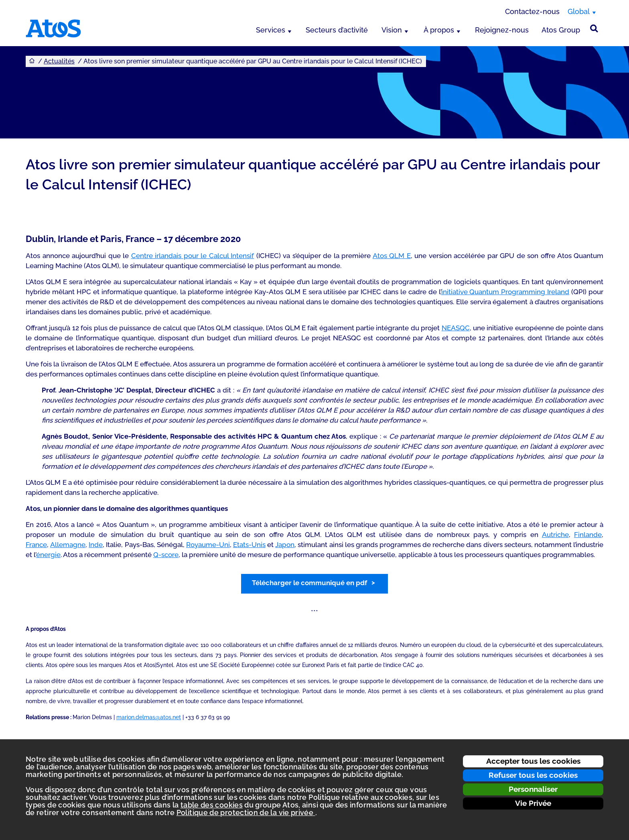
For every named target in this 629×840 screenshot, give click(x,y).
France (36, 545)
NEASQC (456, 328)
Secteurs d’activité (337, 30)
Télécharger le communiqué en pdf (309, 583)
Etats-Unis (249, 545)
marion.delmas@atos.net (149, 717)
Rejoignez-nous (502, 30)
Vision (392, 30)
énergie (48, 555)
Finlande (588, 535)
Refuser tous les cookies (533, 775)
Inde (96, 545)
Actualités (59, 61)
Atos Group (561, 30)
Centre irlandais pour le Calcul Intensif (193, 256)
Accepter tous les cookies (533, 761)
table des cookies (212, 805)
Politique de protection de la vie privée (246, 813)
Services (271, 30)
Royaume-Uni (208, 545)
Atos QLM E (392, 256)
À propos (439, 30)
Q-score (166, 555)
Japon (285, 545)
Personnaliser (533, 789)
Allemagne (68, 545)
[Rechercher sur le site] (594, 28)
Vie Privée (533, 803)
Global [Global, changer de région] (579, 11)
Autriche (555, 535)
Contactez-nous (532, 11)
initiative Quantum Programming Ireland (505, 292)
